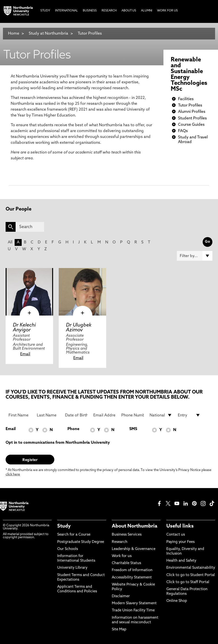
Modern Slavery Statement (134, 603)
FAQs (183, 131)
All (10, 242)
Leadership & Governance (134, 549)
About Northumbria (135, 526)
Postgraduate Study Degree (81, 542)
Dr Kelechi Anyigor (24, 328)
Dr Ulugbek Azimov (79, 328)
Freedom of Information (132, 570)
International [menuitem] (66, 11)
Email (25, 354)
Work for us (122, 556)
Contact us (176, 535)
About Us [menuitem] (129, 11)
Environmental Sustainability (191, 568)
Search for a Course (74, 535)
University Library (72, 568)
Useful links (180, 526)
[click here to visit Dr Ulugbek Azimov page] (82, 292)
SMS (133, 429)
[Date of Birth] (76, 415)
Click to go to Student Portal (191, 575)
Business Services (127, 535)
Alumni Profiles (192, 112)
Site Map (119, 630)
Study (64, 526)
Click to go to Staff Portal (188, 582)
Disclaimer (121, 596)
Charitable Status (126, 563)
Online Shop (177, 601)
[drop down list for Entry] (189, 415)
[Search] (30, 227)
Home (14, 34)
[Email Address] (105, 415)
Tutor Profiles (90, 34)
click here (13, 475)
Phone (73, 429)
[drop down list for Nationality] (161, 415)
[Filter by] (195, 256)
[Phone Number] (133, 415)
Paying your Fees (180, 542)
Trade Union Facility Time (133, 610)
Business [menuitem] (90, 11)
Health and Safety (181, 561)
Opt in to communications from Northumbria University (58, 443)
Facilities (186, 99)
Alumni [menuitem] (147, 11)
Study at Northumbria (48, 34)
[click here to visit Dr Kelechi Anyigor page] (29, 292)
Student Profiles (192, 118)
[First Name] (20, 415)
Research (120, 542)
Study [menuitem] (45, 11)
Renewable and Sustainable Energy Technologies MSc (189, 75)
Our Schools (68, 549)
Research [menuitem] (109, 11)
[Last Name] (48, 415)
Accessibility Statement (132, 578)
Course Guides (191, 125)
